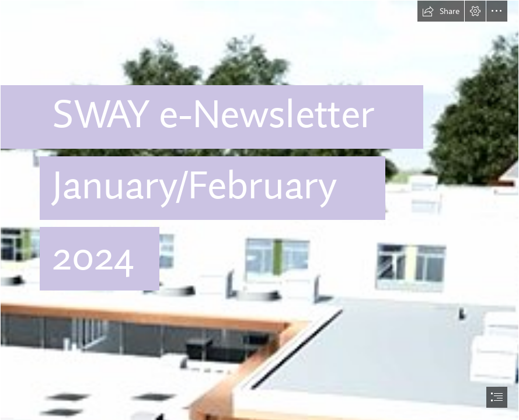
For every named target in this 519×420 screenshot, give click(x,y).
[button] (441, 11)
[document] (259, 210)
